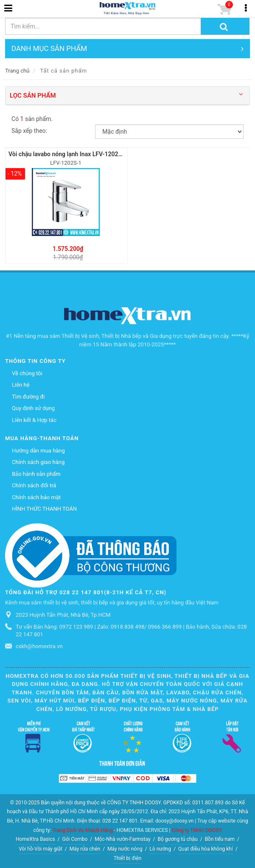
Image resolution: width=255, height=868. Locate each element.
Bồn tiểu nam (220, 839)
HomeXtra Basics (35, 839)
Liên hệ (21, 385)
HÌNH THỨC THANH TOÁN (44, 509)
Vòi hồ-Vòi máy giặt (41, 849)
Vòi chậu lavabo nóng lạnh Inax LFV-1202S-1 (68, 154)
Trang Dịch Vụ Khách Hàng (82, 830)
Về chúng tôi (27, 373)
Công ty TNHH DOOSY (197, 830)
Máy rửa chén (85, 849)
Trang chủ (17, 71)
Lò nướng (161, 849)
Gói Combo (75, 839)
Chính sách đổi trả (34, 485)
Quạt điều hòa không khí (206, 849)
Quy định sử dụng (33, 408)
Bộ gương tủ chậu (178, 839)
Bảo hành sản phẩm (36, 474)
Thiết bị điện (128, 858)
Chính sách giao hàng (38, 462)
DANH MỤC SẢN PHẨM (127, 49)
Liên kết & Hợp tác (34, 420)
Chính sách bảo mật (36, 497)
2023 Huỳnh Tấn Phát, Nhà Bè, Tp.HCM (63, 615)
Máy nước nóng (125, 849)
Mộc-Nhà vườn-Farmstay (122, 839)
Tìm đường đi (28, 397)
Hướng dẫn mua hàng (38, 451)
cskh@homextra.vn (39, 646)
